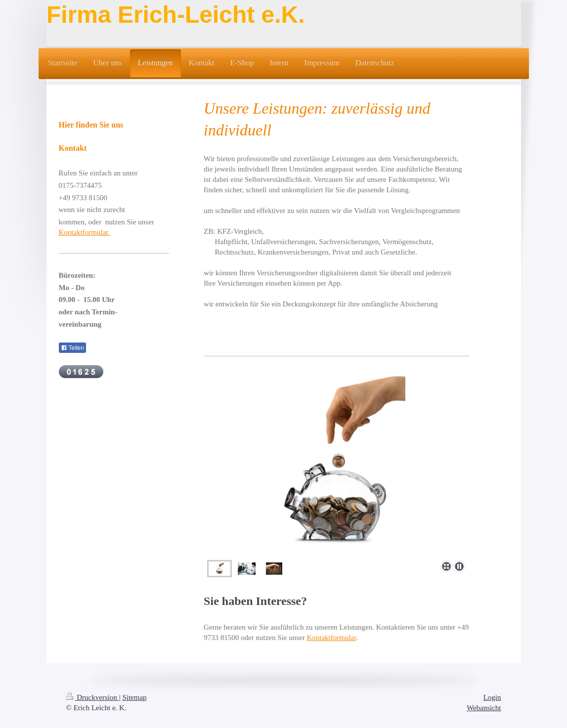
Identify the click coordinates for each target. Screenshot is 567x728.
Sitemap (134, 697)
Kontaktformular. (85, 232)
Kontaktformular (331, 638)
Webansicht (484, 708)
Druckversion (93, 697)
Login (492, 697)
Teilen (72, 348)
